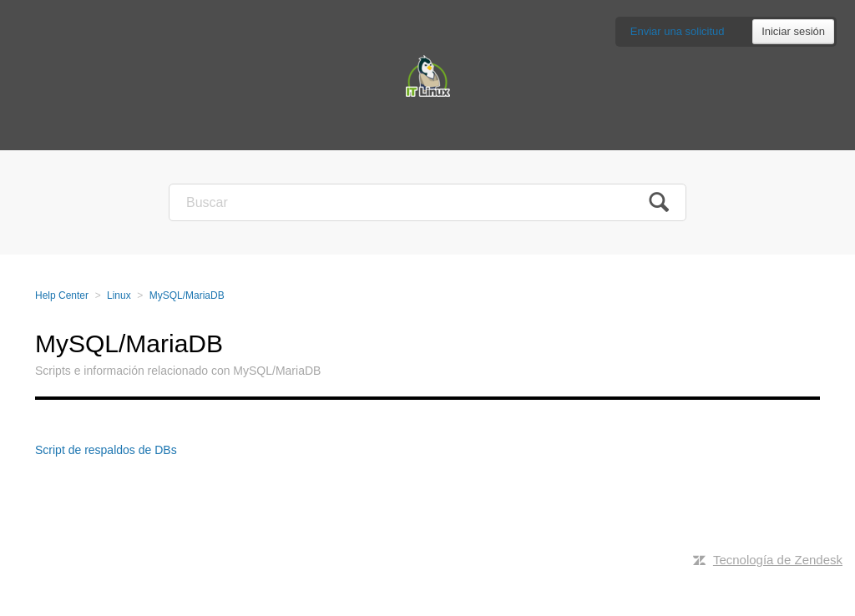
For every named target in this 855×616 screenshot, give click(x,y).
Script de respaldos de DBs (106, 450)
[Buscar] (427, 202)
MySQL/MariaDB (187, 295)
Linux (119, 295)
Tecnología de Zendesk (778, 560)
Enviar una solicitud (678, 31)
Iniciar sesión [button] (793, 31)
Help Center (62, 295)
